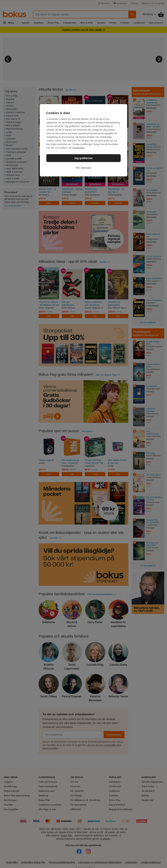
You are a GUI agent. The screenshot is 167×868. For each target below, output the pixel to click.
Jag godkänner (83, 158)
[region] (83, 140)
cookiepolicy (79, 148)
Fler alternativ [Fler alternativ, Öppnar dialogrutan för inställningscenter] (84, 168)
